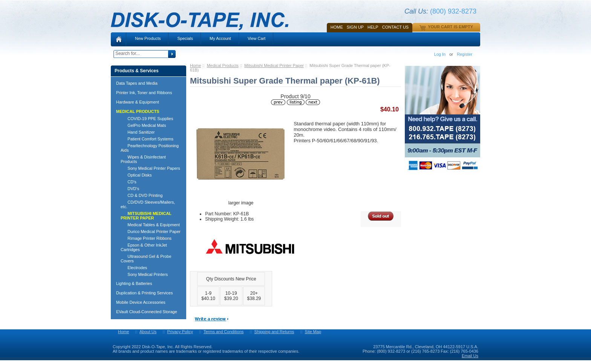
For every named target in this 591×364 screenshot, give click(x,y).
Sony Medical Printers (144, 274)
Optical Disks (136, 175)
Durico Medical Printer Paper (151, 231)
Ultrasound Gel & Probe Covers (146, 259)
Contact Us (396, 27)
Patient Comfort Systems (147, 139)
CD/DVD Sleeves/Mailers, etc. (148, 204)
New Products (148, 38)
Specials (185, 38)
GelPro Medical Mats (143, 125)
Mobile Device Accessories (141, 302)
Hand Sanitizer (138, 132)
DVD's (130, 189)
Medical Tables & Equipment (150, 225)
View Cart (256, 38)
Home (337, 27)
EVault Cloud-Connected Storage (147, 312)
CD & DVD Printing (142, 195)
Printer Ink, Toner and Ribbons (144, 93)
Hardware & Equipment (138, 102)
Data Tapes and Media (137, 83)
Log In (440, 54)
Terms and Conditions (224, 332)
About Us (148, 332)
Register (465, 54)
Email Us (470, 356)
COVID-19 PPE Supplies (147, 119)
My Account (220, 38)
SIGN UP (355, 27)
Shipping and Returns (274, 332)
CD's (129, 182)
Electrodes (134, 268)
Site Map (313, 332)
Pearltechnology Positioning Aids (150, 148)
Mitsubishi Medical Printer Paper (274, 65)
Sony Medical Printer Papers (150, 168)
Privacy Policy (180, 332)
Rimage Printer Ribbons (146, 238)
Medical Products (223, 65)
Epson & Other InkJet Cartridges (144, 247)
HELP (373, 27)
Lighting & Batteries (134, 283)
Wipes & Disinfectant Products (143, 159)
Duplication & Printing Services (144, 293)
